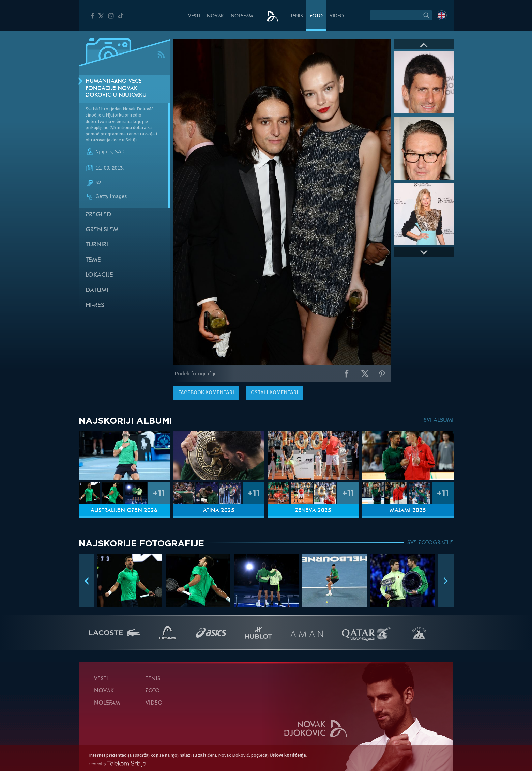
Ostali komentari (275, 392)
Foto (316, 16)
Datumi (97, 290)
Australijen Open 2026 (124, 511)
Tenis (297, 16)
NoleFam (242, 16)
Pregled (98, 215)
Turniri (97, 245)
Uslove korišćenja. (288, 755)
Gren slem (102, 230)
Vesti (194, 16)
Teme (93, 260)
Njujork (104, 152)
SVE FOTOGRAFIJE (430, 543)
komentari (206, 392)
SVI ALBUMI (439, 420)
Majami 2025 (408, 511)
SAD (120, 152)
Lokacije (99, 275)
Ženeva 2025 (313, 511)
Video (337, 16)
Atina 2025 (219, 511)
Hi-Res (95, 305)
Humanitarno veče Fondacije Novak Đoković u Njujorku (116, 89)
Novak (215, 16)
